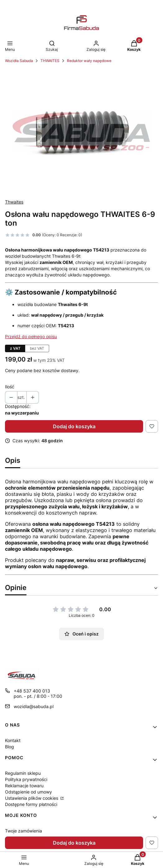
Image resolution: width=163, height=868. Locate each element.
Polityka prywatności (26, 779)
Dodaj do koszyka (74, 426)
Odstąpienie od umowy (28, 792)
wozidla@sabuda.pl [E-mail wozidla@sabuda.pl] (34, 706)
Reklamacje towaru (24, 786)
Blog (9, 747)
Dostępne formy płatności (31, 804)
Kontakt (13, 740)
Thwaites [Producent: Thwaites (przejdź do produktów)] (14, 202)
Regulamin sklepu (23, 773)
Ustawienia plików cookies (32, 798)
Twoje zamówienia (23, 831)
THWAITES (50, 61)
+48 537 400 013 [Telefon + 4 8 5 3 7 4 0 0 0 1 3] (32, 691)
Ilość (10, 387)
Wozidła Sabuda (19, 61)
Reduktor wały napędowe (89, 61)
